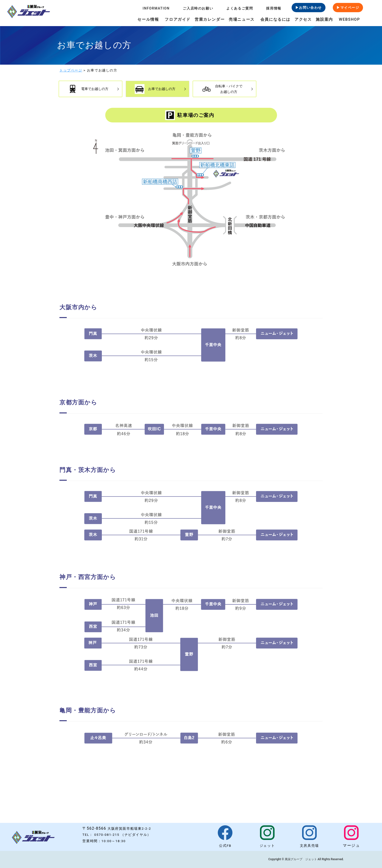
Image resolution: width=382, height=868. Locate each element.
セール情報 (148, 19)
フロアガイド (178, 19)
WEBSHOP (349, 19)
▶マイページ (348, 8)
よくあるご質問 (240, 8)
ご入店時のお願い (198, 8)
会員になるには (275, 19)
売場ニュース (242, 19)
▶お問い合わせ (309, 8)
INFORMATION (156, 8)
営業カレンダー (210, 19)
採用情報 (274, 8)
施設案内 (324, 19)
